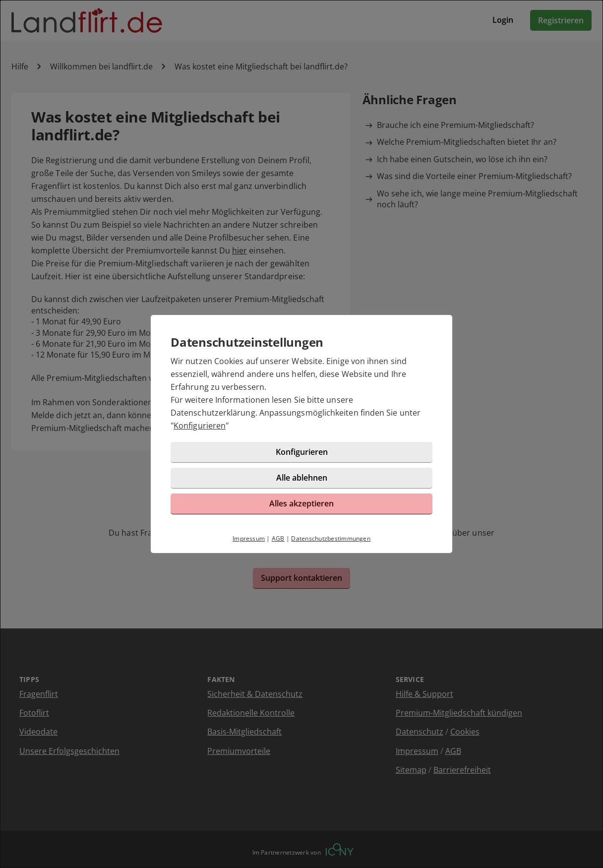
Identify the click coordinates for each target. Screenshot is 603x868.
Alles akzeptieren (301, 503)
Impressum (249, 538)
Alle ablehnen (302, 478)
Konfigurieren (200, 426)
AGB (278, 538)
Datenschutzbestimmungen (331, 538)
